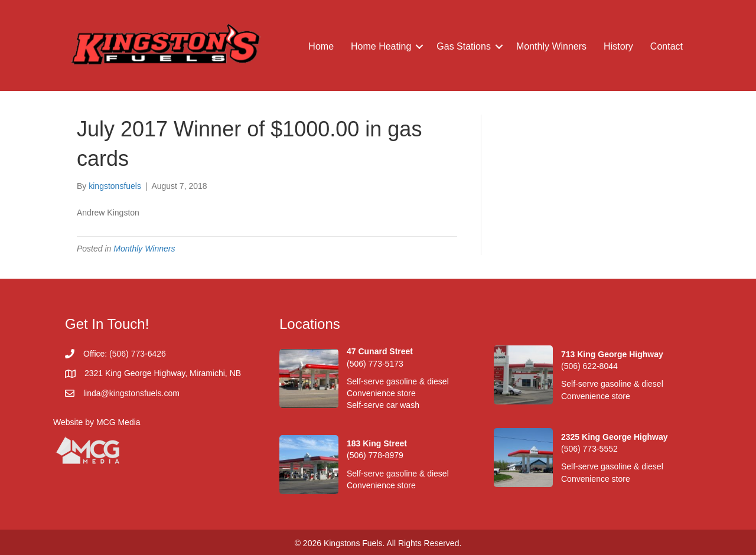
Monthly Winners (551, 46)
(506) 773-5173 (375, 364)
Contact (667, 46)
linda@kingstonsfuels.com (131, 393)
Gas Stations (464, 46)
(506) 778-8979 (375, 455)
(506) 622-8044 (589, 366)
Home (321, 46)
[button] (419, 47)
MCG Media (118, 422)
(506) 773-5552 (589, 449)
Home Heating (381, 46)
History (618, 46)
